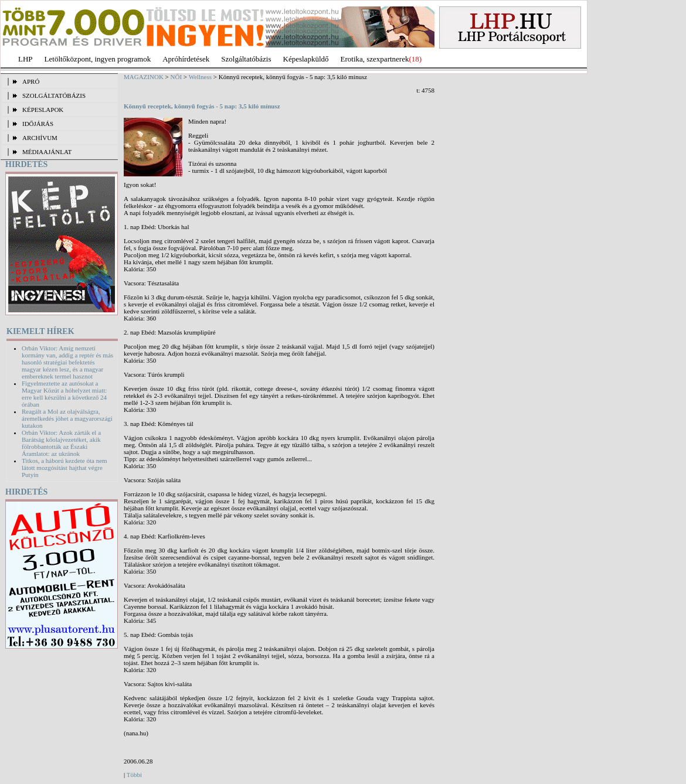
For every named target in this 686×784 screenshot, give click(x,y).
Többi (134, 775)
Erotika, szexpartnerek (375, 59)
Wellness (200, 77)
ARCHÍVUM (40, 138)
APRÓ (31, 81)
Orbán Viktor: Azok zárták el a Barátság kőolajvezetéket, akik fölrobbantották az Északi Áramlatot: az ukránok (61, 443)
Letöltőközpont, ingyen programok (98, 59)
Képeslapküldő (306, 59)
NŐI (176, 77)
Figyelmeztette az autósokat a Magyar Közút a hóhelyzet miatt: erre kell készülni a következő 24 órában (64, 394)
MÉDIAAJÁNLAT (47, 152)
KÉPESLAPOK (43, 110)
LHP (26, 59)
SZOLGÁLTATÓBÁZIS (54, 96)
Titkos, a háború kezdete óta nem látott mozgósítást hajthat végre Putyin (64, 468)
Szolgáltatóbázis (246, 59)
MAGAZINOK (144, 77)
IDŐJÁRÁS (38, 124)
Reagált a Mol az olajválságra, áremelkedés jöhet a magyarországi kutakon (67, 418)
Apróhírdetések (186, 59)
